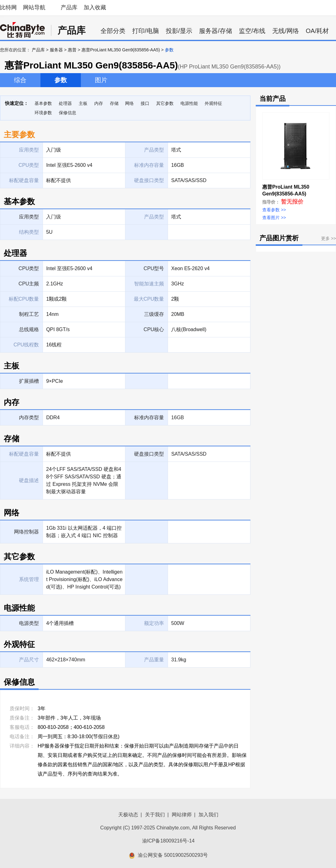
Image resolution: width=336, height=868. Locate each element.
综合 (20, 80)
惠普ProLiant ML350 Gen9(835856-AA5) (121, 50)
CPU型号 (154, 268)
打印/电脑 (146, 31)
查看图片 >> (274, 218)
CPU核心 (154, 329)
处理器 (65, 103)
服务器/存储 (216, 31)
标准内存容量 (149, 418)
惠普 (72, 50)
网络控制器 (26, 532)
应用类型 (29, 217)
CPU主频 (29, 284)
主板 (83, 103)
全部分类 (113, 31)
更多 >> (329, 238)
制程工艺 (29, 314)
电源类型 (29, 623)
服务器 (56, 50)
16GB (177, 418)
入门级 (54, 217)
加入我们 (208, 815)
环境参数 (43, 113)
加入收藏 (95, 7)
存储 (114, 103)
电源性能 (189, 103)
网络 (129, 103)
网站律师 (182, 815)
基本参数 (43, 103)
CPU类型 (29, 268)
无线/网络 (286, 31)
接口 (145, 103)
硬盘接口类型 (149, 454)
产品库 (69, 7)
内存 (99, 103)
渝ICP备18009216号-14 (168, 841)
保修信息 (68, 113)
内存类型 (29, 418)
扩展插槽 (29, 381)
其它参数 (165, 103)
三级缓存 (154, 314)
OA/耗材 (317, 31)
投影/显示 (179, 31)
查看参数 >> (274, 210)
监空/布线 (252, 31)
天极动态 (128, 815)
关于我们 (155, 815)
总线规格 (29, 329)
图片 (101, 80)
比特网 (8, 7)
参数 (61, 80)
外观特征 (213, 103)
